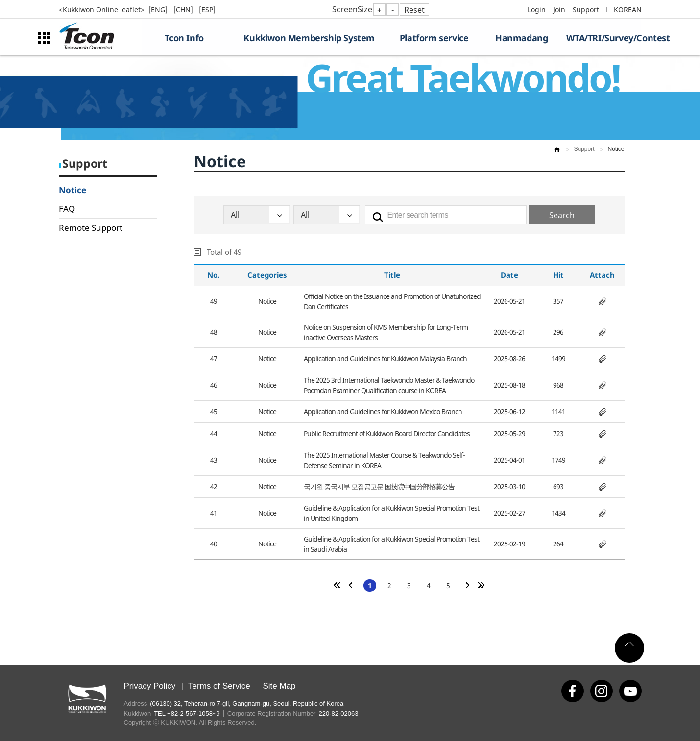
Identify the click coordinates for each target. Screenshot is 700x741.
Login (537, 10)
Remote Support (91, 228)
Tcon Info (184, 38)
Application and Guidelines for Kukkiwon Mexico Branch (383, 411)
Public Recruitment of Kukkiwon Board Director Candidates (387, 433)
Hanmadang (521, 38)
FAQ (67, 209)
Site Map (279, 686)
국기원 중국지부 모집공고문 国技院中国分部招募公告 (379, 486)
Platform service (434, 38)
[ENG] (159, 10)
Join (559, 10)
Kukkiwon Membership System (309, 38)
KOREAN (628, 10)
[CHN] (184, 10)
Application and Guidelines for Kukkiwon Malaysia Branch (385, 358)
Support (586, 10)
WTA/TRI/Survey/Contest (604, 38)
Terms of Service (219, 686)
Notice (72, 190)
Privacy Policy (150, 686)
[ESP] (207, 10)
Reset (414, 10)
